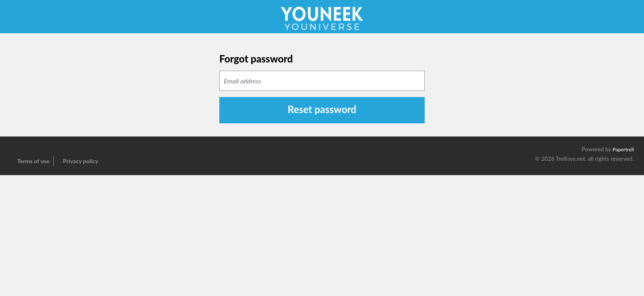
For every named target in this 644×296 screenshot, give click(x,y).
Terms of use (33, 161)
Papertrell (623, 149)
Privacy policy (80, 161)
